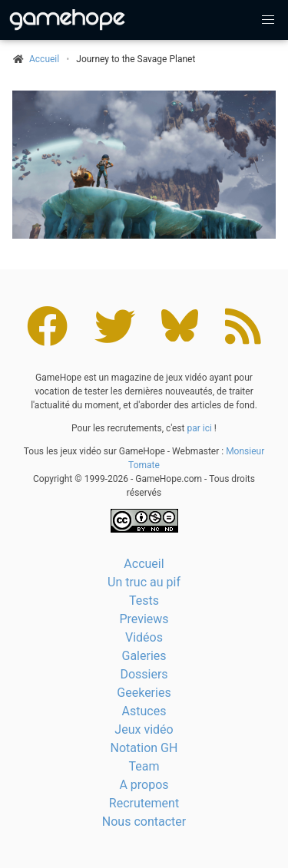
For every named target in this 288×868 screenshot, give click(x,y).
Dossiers (144, 674)
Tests (144, 601)
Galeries (144, 656)
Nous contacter (144, 822)
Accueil (144, 564)
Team (144, 766)
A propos (144, 785)
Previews (144, 619)
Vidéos (144, 637)
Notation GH (144, 748)
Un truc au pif (144, 582)
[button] (268, 20)
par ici (199, 428)
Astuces (144, 711)
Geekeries (144, 693)
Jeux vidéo (144, 729)
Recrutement (144, 803)
